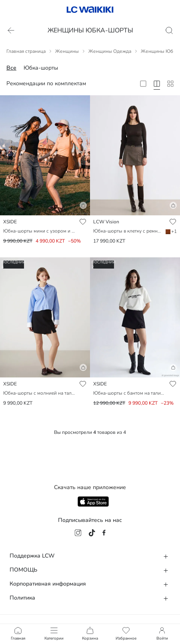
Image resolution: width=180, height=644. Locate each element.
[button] (45, 209)
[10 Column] (170, 84)
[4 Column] (157, 84)
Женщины (67, 51)
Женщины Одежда (110, 51)
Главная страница (26, 51)
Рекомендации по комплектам (46, 83)
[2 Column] (143, 84)
